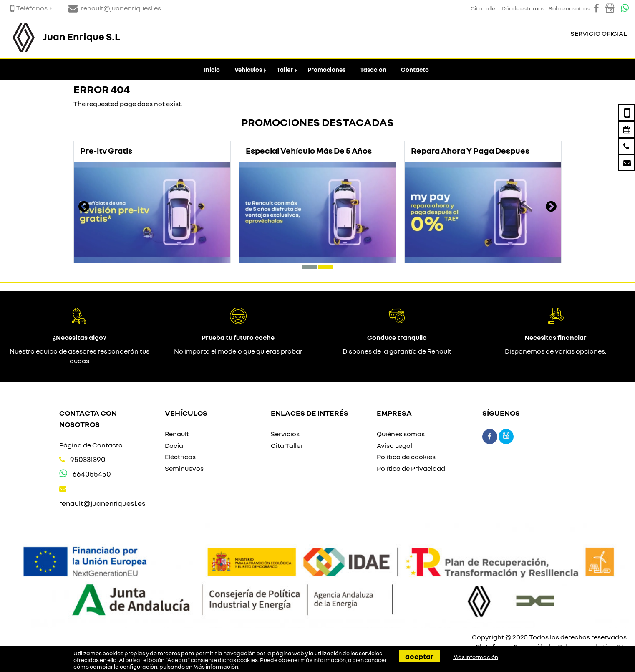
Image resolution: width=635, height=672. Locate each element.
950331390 (88, 459)
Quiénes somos (401, 434)
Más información (216, 667)
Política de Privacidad (411, 468)
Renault (177, 434)
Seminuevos (184, 468)
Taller (285, 69)
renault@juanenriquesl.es (102, 503)
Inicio (212, 69)
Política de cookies (406, 457)
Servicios (285, 434)
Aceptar (419, 656)
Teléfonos (29, 8)
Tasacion (373, 69)
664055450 (92, 474)
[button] (309, 267)
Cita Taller (287, 445)
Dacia (174, 445)
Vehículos (248, 69)
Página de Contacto (91, 445)
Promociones (326, 69)
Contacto (415, 69)
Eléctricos (180, 457)
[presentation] (84, 207)
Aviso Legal (394, 445)
